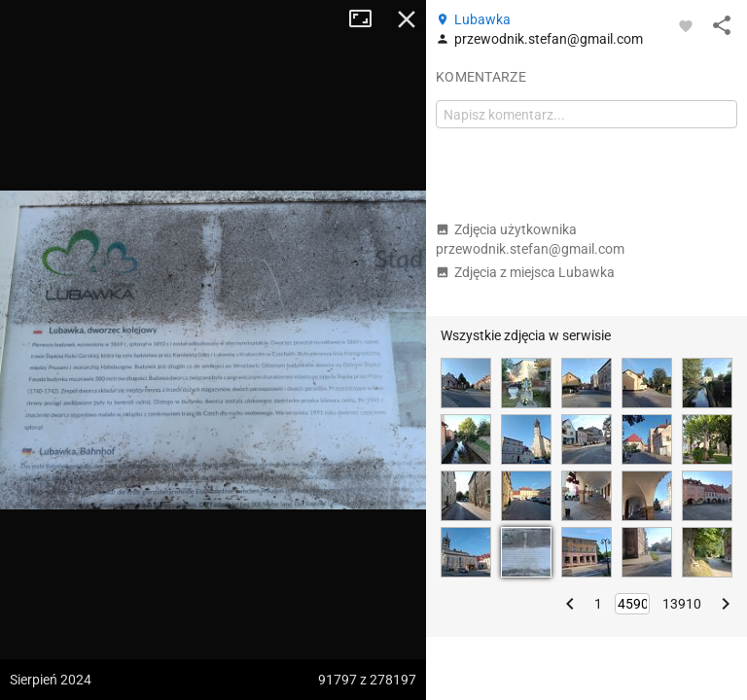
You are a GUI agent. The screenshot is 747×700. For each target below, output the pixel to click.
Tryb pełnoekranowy (368, 19)
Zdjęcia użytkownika (530, 239)
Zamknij (407, 19)
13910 (682, 604)
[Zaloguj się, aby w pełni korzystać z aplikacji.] (686, 25)
